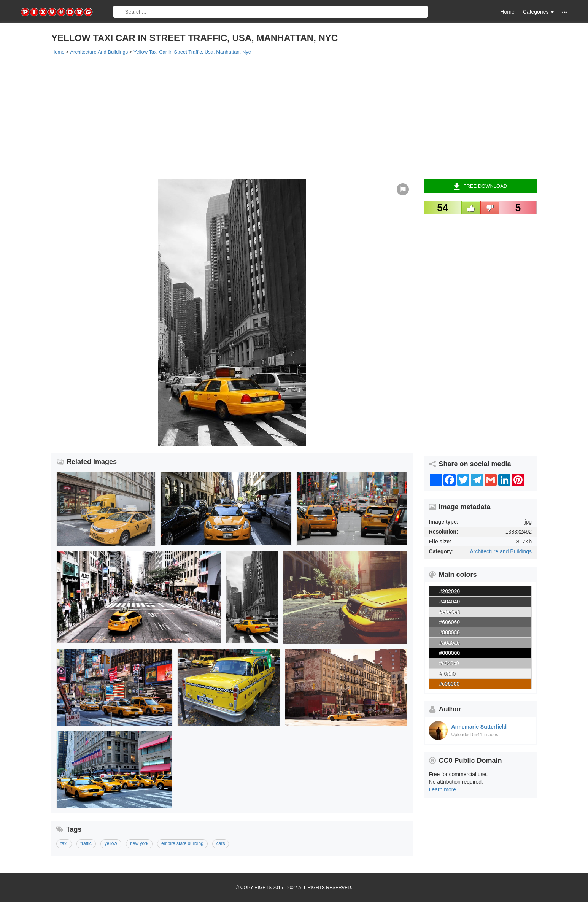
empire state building (182, 843)
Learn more (443, 789)
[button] (565, 12)
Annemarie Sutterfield (479, 727)
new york (139, 843)
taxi (64, 843)
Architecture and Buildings (501, 551)
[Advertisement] (280, 117)
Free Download (480, 186)
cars (221, 843)
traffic (86, 843)
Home (507, 12)
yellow (111, 843)
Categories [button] (539, 12)
